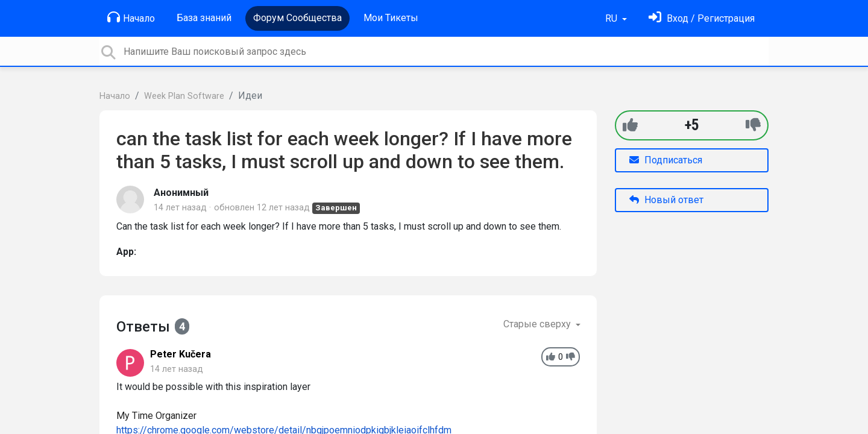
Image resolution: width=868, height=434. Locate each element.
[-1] (753, 125)
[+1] (630, 125)
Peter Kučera (181, 354)
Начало (131, 17)
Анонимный (181, 193)
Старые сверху (538, 324)
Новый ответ (666, 200)
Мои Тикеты (391, 18)
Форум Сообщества (297, 18)
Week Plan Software (184, 96)
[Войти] (702, 18)
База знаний (204, 18)
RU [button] (612, 18)
